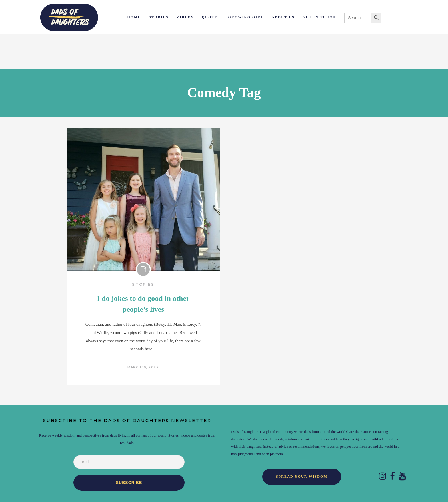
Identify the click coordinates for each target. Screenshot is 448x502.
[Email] (129, 462)
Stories (143, 284)
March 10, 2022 (143, 367)
